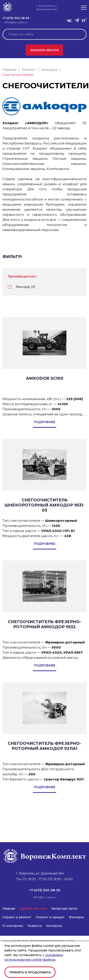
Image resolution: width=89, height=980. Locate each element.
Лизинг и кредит (50, 917)
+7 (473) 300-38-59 (16, 18)
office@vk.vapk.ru (16, 22)
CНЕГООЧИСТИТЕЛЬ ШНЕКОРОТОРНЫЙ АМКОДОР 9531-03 (44, 505)
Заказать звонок (45, 50)
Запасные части (64, 909)
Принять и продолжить (30, 972)
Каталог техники (33, 909)
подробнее (45, 422)
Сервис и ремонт (17, 917)
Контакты (54, 926)
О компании (13, 926)
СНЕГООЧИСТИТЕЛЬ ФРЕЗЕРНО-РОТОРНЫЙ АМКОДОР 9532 (44, 624)
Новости (35, 926)
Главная (9, 909)
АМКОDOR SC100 (45, 378)
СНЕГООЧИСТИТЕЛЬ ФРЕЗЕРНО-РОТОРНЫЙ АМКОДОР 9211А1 (44, 746)
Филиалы (76, 917)
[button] (84, 8)
